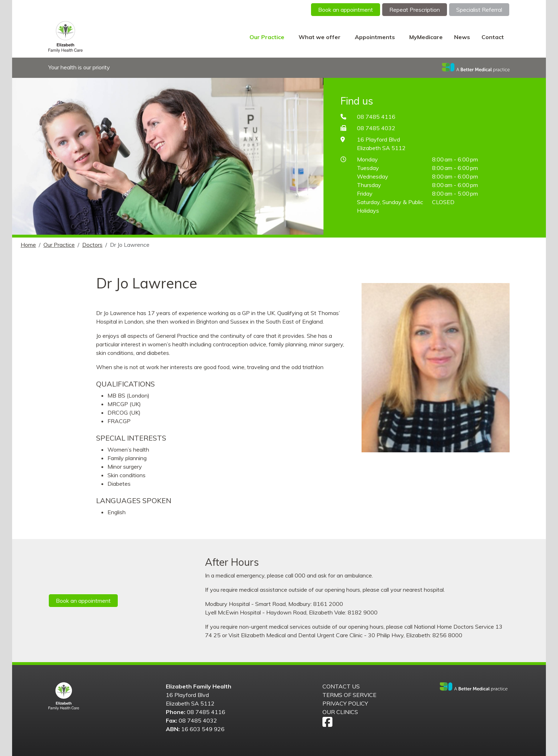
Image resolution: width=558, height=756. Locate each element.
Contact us (341, 686)
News (462, 37)
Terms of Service (349, 695)
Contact (493, 37)
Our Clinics (340, 712)
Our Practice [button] (268, 37)
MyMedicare (426, 37)
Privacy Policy (345, 703)
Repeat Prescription (415, 10)
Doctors (92, 245)
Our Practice (59, 245)
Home (28, 245)
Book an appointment (346, 10)
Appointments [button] (376, 37)
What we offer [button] (320, 37)
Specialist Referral (479, 10)
